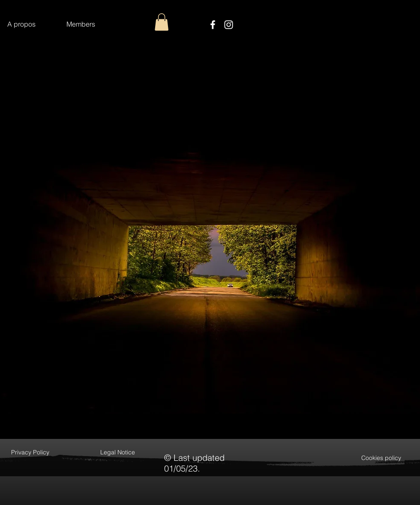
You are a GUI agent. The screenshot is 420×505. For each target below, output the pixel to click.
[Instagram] (229, 25)
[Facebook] (213, 25)
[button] (162, 22)
